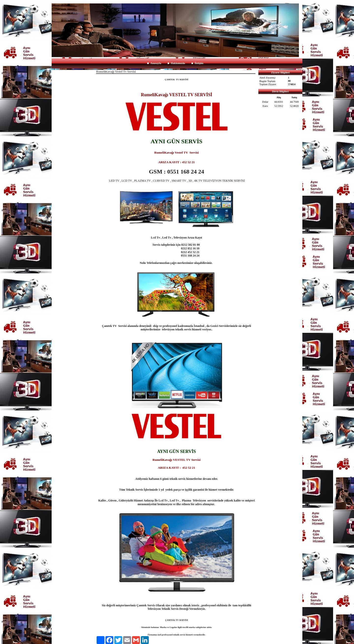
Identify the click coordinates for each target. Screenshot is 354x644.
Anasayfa (156, 63)
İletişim (199, 63)
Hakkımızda (178, 63)
